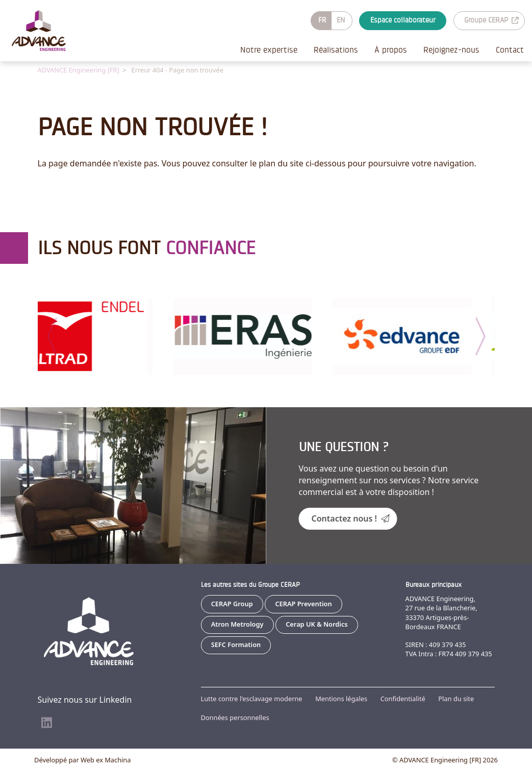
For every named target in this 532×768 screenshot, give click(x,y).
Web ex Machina (106, 759)
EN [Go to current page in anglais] (341, 20)
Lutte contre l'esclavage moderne (252, 698)
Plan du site (456, 698)
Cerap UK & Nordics (316, 624)
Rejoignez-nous (451, 50)
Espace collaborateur (403, 20)
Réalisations (336, 50)
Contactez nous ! (351, 518)
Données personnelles (235, 717)
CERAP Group (232, 603)
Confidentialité (403, 698)
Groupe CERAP (491, 20)
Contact (510, 50)
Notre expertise (269, 50)
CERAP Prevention (303, 603)
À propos (391, 50)
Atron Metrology (237, 624)
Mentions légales (341, 698)
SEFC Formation (236, 644)
